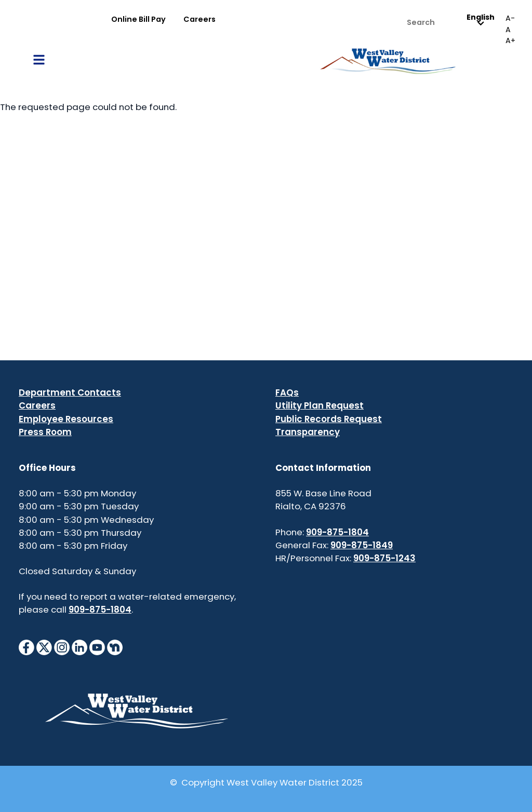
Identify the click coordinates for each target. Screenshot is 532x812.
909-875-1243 (384, 558)
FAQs (287, 393)
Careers (199, 19)
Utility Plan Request (320, 405)
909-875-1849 (362, 545)
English (481, 20)
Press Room (45, 432)
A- (510, 18)
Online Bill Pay (138, 19)
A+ (510, 40)
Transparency (308, 432)
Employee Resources (66, 419)
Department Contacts (70, 393)
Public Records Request (329, 419)
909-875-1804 (100, 610)
